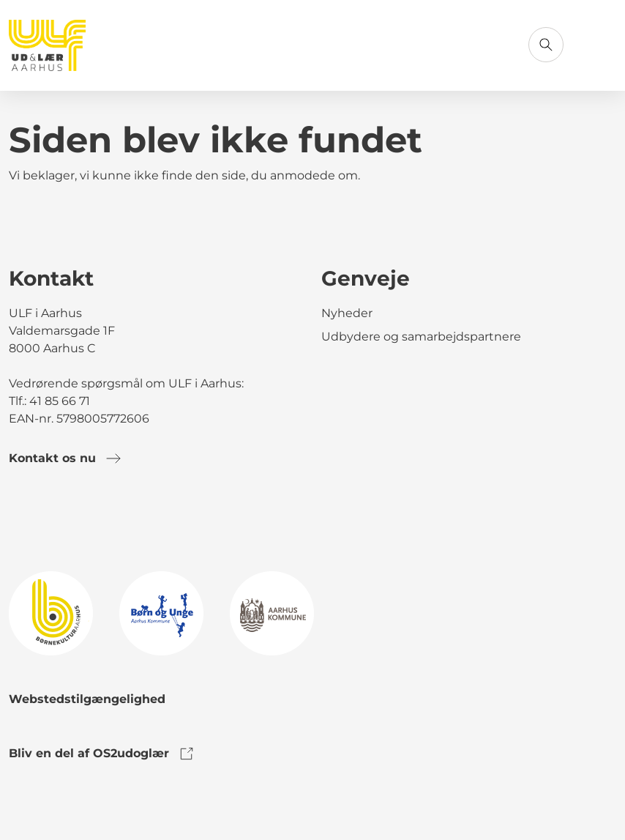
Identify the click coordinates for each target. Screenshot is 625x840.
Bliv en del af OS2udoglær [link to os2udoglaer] (102, 754)
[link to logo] (51, 613)
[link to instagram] (61, 519)
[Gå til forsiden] (47, 45)
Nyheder (347, 313)
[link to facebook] (20, 519)
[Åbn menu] (599, 45)
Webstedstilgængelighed (87, 699)
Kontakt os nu (66, 458)
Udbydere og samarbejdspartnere (421, 337)
